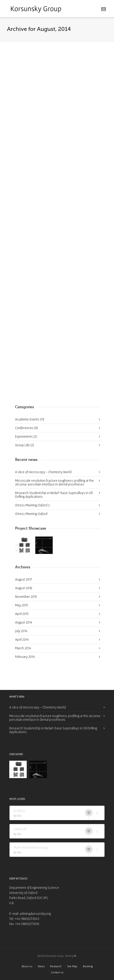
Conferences (26, 428)
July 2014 (21, 631)
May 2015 (21, 605)
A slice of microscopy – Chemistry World (43, 472)
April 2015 (22, 614)
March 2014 (23, 648)
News (41, 966)
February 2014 (25, 657)
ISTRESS (19, 811)
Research (56, 966)
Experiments (26, 436)
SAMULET (20, 829)
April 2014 (22, 639)
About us (27, 966)
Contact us (57, 972)
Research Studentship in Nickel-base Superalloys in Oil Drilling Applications (54, 495)
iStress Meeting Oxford (31, 514)
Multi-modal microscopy (31, 847)
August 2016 (24, 588)
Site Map (72, 966)
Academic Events (30, 419)
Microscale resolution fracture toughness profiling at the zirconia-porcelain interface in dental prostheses (54, 482)
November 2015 (26, 597)
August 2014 (24, 622)
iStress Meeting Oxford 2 (32, 505)
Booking (88, 966)
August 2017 (24, 579)
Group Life (24, 445)
